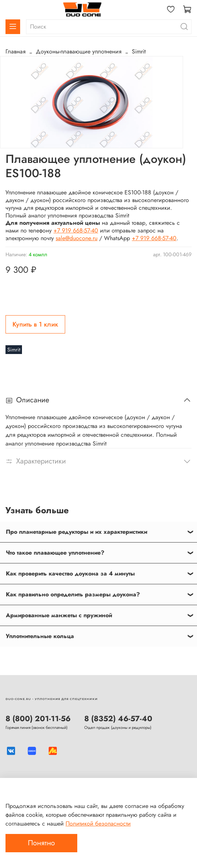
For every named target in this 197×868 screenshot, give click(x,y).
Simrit (139, 51)
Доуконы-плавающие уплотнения (79, 51)
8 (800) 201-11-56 (38, 719)
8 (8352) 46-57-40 (118, 719)
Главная (16, 51)
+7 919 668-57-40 (76, 230)
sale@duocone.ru (77, 238)
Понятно (41, 843)
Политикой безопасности (98, 824)
